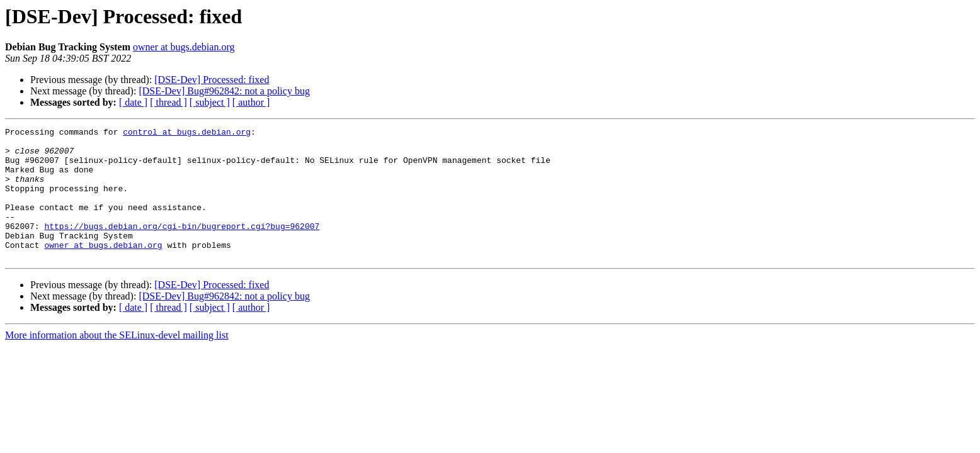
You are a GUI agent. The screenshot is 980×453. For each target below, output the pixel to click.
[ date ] (133, 102)
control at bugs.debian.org (187, 133)
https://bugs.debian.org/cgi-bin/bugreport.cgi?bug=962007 (182, 247)
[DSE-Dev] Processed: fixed (212, 80)
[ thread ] (168, 102)
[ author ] (251, 102)
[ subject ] (210, 102)
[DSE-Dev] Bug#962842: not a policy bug (224, 91)
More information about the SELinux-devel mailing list (117, 361)
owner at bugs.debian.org (184, 47)
